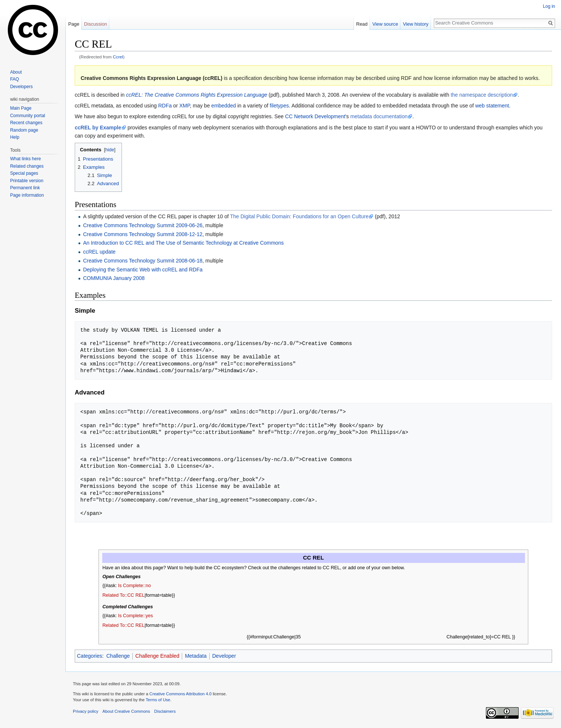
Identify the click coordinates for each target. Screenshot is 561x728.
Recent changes (26, 123)
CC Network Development (315, 116)
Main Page (21, 108)
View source (385, 24)
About (16, 72)
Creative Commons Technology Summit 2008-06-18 (143, 261)
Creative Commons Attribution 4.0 (180, 694)
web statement (492, 106)
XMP (185, 106)
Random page (24, 130)
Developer (224, 656)
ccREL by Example (98, 128)
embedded (223, 106)
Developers (21, 87)
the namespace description (482, 95)
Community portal (28, 116)
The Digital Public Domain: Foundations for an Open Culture (299, 216)
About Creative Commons (126, 711)
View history (416, 24)
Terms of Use (158, 700)
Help (15, 137)
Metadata (196, 656)
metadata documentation (379, 116)
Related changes (27, 166)
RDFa (165, 106)
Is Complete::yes (136, 616)
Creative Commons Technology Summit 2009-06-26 (143, 225)
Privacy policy (86, 711)
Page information (27, 195)
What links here (25, 159)
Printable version (27, 181)
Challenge (118, 656)
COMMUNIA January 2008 (114, 278)
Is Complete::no (135, 586)
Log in (549, 6)
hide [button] (110, 150)
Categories (90, 656)
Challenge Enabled (157, 656)
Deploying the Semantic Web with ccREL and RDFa (143, 270)
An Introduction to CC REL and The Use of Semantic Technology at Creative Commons (183, 243)
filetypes (279, 106)
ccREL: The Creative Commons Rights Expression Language (197, 95)
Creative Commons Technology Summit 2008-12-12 (143, 234)
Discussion (96, 24)
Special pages (24, 173)
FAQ (14, 79)
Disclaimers (165, 711)
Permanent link (25, 188)
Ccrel (118, 57)
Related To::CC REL (124, 595)
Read (362, 24)
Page (74, 24)
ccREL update (99, 252)
